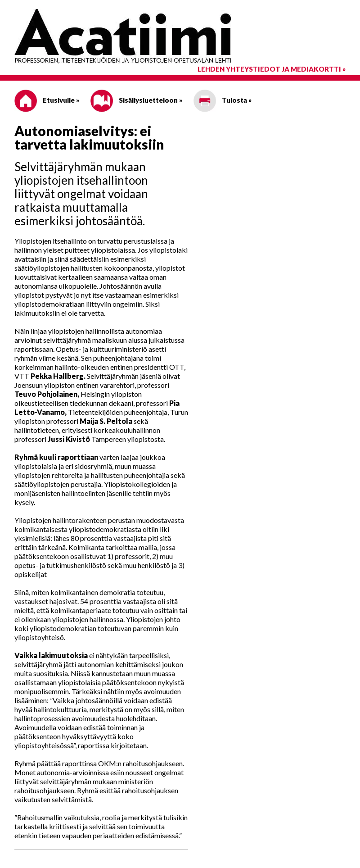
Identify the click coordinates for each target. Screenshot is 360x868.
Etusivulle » (47, 100)
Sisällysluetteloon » (136, 100)
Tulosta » (223, 100)
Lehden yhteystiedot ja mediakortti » (272, 69)
